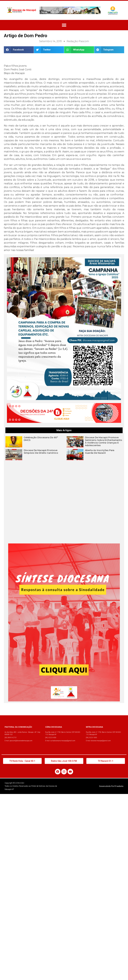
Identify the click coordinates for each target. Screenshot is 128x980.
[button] (64, 25)
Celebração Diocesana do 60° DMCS (41, 439)
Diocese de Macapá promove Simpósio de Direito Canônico (41, 452)
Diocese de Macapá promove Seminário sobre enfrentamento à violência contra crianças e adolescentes (104, 441)
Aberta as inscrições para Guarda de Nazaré (100, 452)
